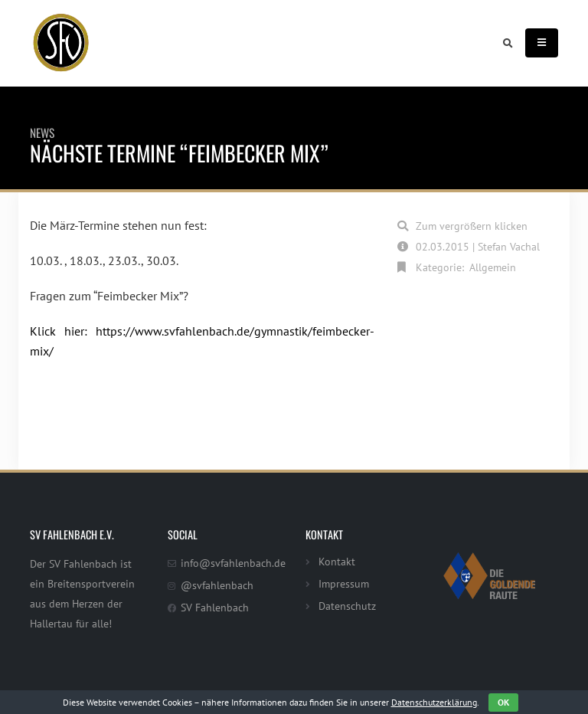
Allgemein (493, 267)
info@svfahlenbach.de (233, 563)
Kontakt (337, 561)
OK (503, 702)
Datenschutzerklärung (434, 702)
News (42, 133)
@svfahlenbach (217, 585)
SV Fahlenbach (215, 607)
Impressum (344, 583)
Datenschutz (347, 606)
